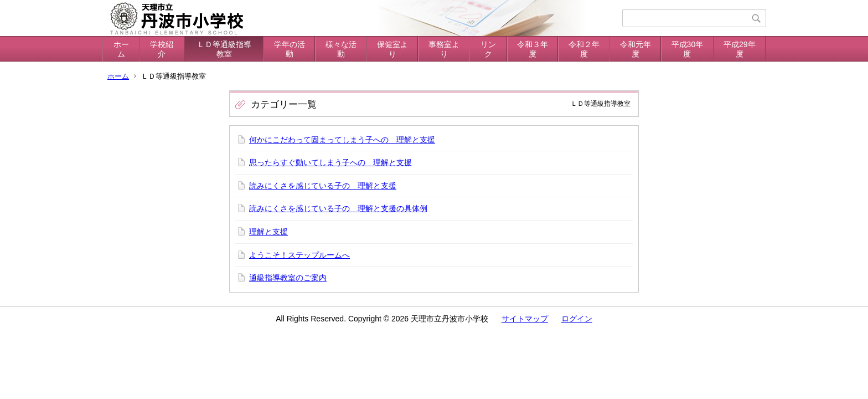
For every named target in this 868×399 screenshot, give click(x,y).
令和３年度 (533, 49)
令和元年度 (635, 49)
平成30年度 (688, 49)
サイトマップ (525, 319)
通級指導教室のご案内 (288, 278)
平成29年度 (740, 49)
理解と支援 (268, 232)
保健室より (392, 49)
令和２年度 (584, 49)
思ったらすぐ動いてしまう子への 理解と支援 (330, 162)
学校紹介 (162, 49)
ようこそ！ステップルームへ (299, 255)
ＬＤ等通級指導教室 (224, 49)
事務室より (444, 49)
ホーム (121, 49)
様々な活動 (341, 49)
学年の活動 (290, 49)
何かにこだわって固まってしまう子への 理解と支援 (342, 140)
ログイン (577, 319)
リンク (488, 49)
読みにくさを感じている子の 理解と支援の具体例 (338, 208)
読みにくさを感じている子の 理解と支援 (323, 186)
